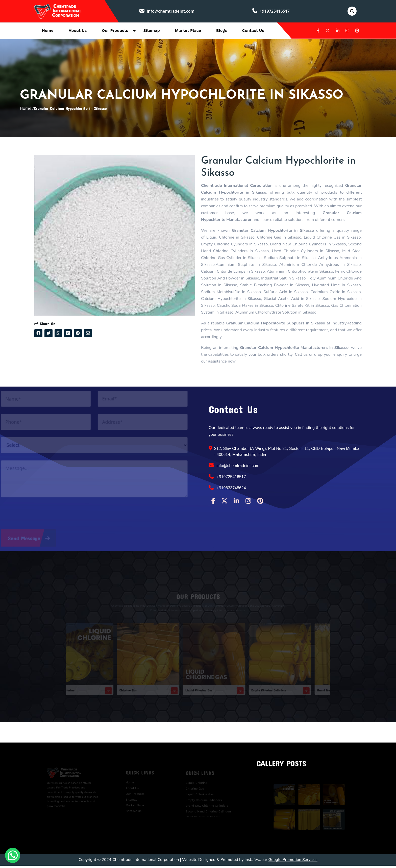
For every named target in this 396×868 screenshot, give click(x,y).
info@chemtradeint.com (167, 11)
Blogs (222, 31)
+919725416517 (271, 11)
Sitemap (151, 31)
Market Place (188, 31)
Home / (27, 110)
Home (48, 31)
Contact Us (253, 31)
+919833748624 (227, 490)
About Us (78, 31)
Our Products (115, 31)
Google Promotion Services (293, 862)
